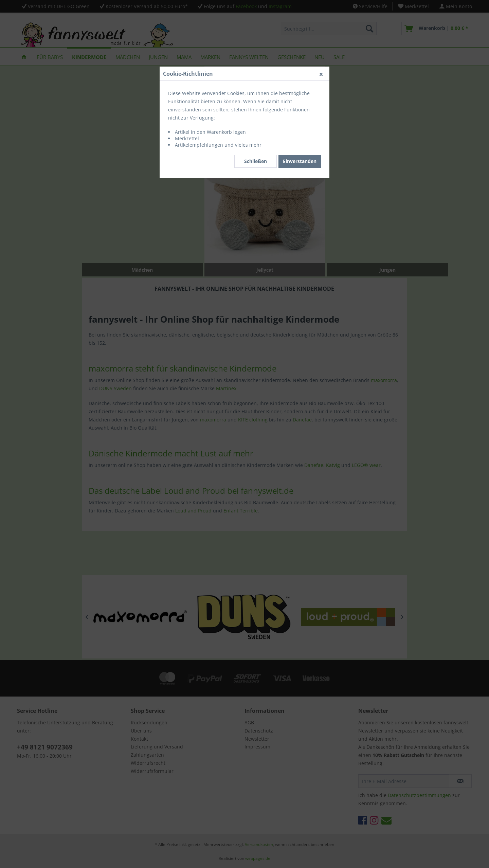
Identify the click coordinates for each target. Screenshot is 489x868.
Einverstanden (300, 161)
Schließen (256, 161)
